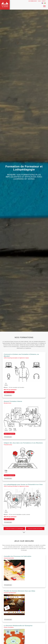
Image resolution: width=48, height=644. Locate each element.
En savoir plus (8, 395)
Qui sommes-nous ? (33, 1)
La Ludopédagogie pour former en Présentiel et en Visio (23, 484)
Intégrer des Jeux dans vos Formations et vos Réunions (23, 443)
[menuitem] (33, 1)
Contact (44, 1)
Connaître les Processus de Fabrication (18, 556)
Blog (40, 1)
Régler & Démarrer (9, 392)
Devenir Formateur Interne (13, 401)
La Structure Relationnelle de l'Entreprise (18, 626)
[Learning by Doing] (20, 7)
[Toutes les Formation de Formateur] (35, 529)
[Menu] (44, 6)
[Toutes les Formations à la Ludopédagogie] (14, 529)
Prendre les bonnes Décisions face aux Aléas (20, 591)
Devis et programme (10, 434)
